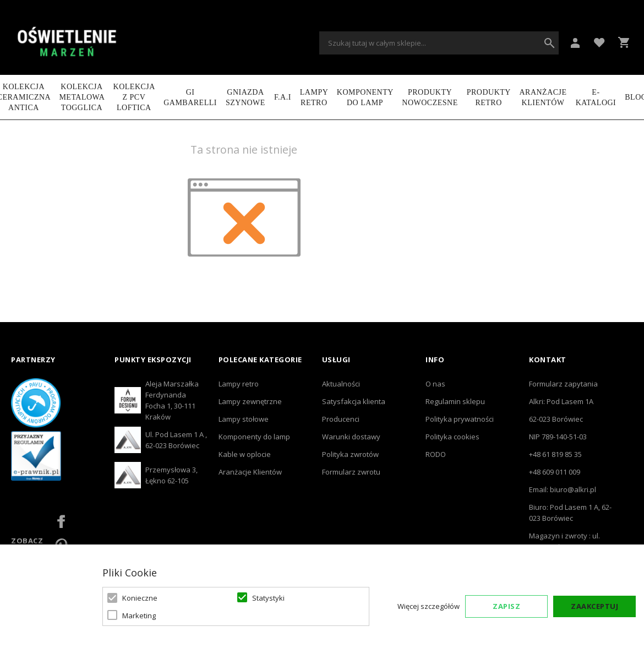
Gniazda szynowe (245, 97)
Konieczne (140, 598)
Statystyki (268, 598)
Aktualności (341, 384)
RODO (436, 454)
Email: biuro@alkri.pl (563, 489)
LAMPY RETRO (314, 97)
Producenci (341, 419)
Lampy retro (239, 384)
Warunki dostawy (351, 437)
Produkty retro (489, 97)
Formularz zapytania (563, 384)
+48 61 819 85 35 (555, 454)
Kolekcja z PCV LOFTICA (134, 97)
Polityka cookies (452, 437)
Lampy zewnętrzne (250, 401)
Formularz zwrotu (351, 472)
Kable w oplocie (245, 454)
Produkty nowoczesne (430, 97)
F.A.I (283, 97)
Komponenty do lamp (365, 97)
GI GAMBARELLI (190, 97)
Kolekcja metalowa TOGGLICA (82, 97)
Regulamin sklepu (455, 401)
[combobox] (439, 43)
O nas (435, 384)
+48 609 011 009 (555, 472)
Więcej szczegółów (429, 606)
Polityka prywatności (460, 419)
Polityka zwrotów (350, 454)
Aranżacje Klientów (543, 97)
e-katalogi (596, 97)
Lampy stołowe (244, 419)
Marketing (139, 616)
